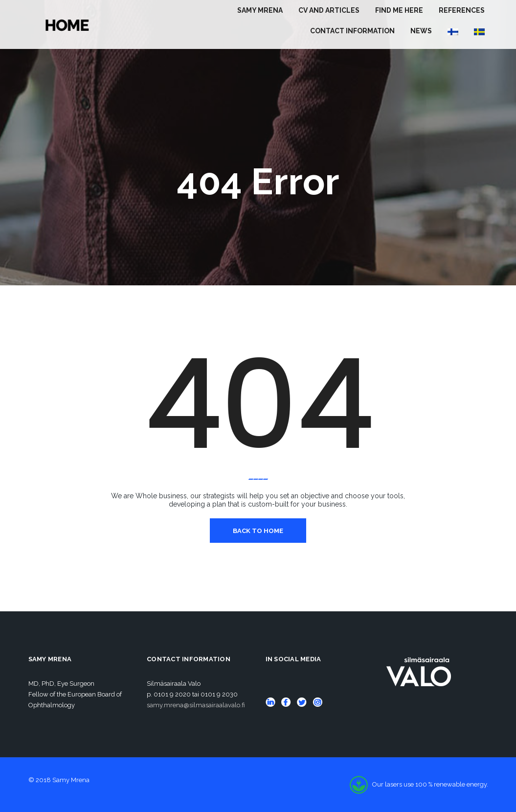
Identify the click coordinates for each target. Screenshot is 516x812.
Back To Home (258, 531)
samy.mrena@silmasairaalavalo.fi (196, 705)
